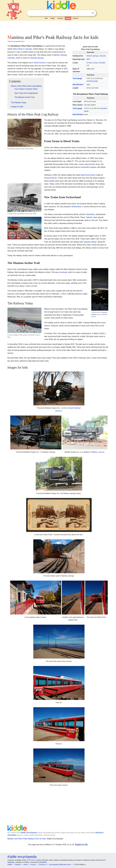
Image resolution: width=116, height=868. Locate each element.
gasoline (48, 161)
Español (75, 18)
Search (93, 13)
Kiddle (10, 864)
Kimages (60, 18)
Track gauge (77, 78)
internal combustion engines (85, 167)
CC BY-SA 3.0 (31, 860)
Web (46, 18)
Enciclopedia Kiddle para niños (60, 864)
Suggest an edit (81, 845)
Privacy (33, 864)
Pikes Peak (18, 49)
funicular (64, 272)
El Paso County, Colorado (96, 63)
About (26, 864)
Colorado (28, 49)
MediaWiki (43, 862)
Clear (88, 13)
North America (40, 63)
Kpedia (68, 18)
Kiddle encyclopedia (29, 833)
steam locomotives (79, 147)
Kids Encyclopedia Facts (16, 41)
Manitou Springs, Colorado (96, 56)
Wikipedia (11, 862)
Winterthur (91, 214)
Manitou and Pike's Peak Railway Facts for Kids (27, 839)
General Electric (51, 178)
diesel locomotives (88, 175)
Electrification (78, 85)
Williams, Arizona (98, 452)
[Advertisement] (58, 27)
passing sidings (90, 242)
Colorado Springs (36, 58)
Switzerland (77, 207)
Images (53, 18)
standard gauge (92, 81)
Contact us (42, 864)
